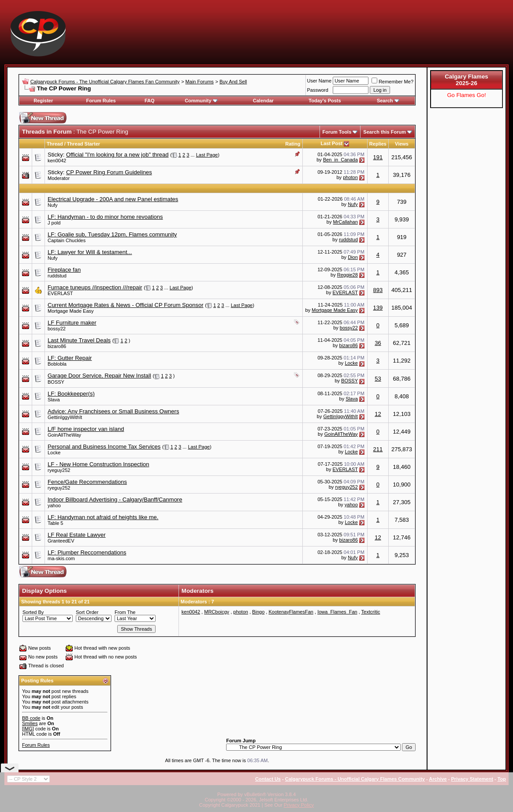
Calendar (263, 101)
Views (402, 144)
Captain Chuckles (67, 240)
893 (378, 290)
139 (378, 308)
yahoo (54, 505)
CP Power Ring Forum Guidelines (109, 172)
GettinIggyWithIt (65, 417)
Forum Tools (337, 132)
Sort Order (87, 612)
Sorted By (33, 612)
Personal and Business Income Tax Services (104, 447)
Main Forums (200, 82)
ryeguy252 (59, 470)
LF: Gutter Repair (70, 358)
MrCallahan (346, 222)
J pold (54, 223)
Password (318, 90)
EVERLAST (60, 293)
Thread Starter (84, 144)
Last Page (207, 155)
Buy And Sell (233, 82)
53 (378, 379)
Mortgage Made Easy (71, 311)
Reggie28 (348, 275)
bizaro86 (57, 346)
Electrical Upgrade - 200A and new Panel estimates (113, 199)
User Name (320, 81)
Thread (55, 144)
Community (201, 101)
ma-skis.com (61, 558)
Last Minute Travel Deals (79, 340)
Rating (293, 144)
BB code (31, 718)
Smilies (30, 723)
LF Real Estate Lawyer (77, 535)
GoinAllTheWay (64, 435)
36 (378, 343)
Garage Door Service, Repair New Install (99, 376)
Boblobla (57, 364)
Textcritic (371, 612)
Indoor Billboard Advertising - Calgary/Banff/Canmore (115, 500)
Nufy (53, 205)
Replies (378, 144)
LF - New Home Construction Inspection (98, 464)
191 (378, 157)
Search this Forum (385, 132)
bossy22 (57, 329)
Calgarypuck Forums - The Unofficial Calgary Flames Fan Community (105, 82)
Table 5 (55, 523)
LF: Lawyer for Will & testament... (90, 252)
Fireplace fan (64, 270)
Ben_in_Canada (340, 160)
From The (125, 612)
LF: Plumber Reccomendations (87, 552)
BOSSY (56, 382)
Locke (351, 363)
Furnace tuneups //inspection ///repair (95, 287)
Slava (54, 400)
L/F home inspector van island (86, 429)
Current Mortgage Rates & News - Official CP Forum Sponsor (126, 305)
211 (378, 449)
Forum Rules (101, 101)
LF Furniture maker (72, 323)
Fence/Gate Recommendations (87, 482)
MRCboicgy (217, 612)
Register (43, 101)
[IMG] (28, 729)
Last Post (331, 143)
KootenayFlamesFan (291, 612)
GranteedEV (61, 541)
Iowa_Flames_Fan (337, 612)
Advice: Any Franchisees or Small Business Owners (113, 411)
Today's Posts (325, 101)
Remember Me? (392, 82)
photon (350, 177)
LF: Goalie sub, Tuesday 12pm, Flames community (112, 234)
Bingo (258, 612)
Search (388, 101)
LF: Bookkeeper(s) (71, 394)
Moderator (59, 178)
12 (378, 414)
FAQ (150, 101)
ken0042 (57, 161)
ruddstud (348, 239)
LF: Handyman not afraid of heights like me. (103, 517)
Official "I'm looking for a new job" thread (117, 155)
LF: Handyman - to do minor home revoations (105, 217)
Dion (353, 257)
